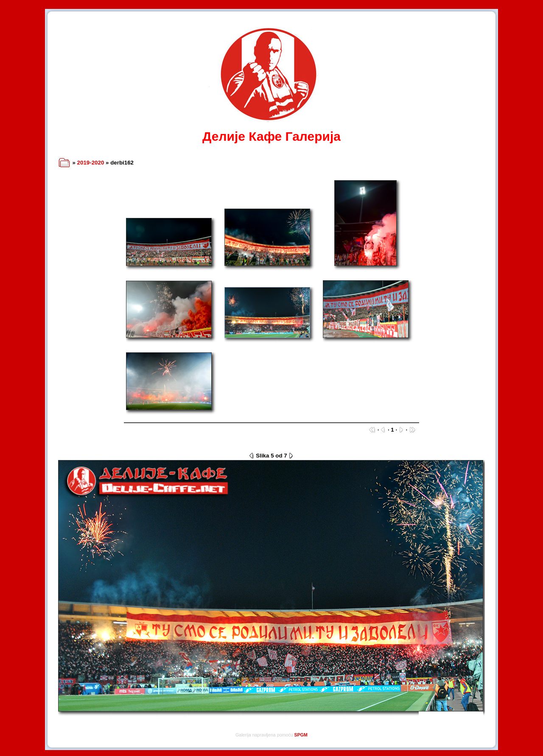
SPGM (301, 735)
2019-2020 (91, 163)
